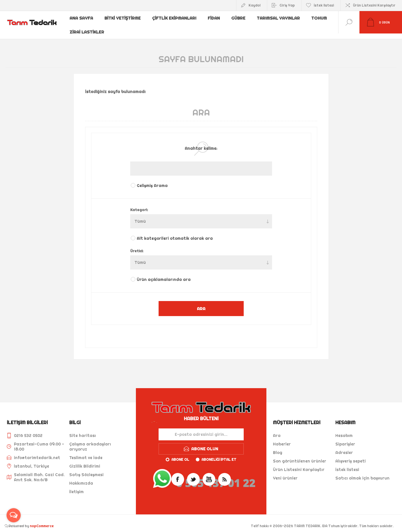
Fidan (215, 18)
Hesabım (344, 430)
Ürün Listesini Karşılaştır (374, 5)
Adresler (344, 447)
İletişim (76, 486)
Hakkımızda (81, 478)
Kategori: (139, 204)
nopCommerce (42, 521)
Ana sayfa (82, 18)
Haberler (282, 439)
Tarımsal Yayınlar (280, 18)
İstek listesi (347, 464)
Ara (277, 430)
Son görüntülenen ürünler (300, 456)
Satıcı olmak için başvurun (362, 473)
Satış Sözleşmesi (86, 469)
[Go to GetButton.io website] (14, 526)
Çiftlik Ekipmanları (175, 18)
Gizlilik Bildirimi (85, 461)
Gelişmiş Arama (152, 180)
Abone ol (180, 454)
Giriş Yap (287, 5)
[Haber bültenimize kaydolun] (201, 429)
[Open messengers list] (14, 515)
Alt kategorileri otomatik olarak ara (175, 233)
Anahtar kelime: (201, 143)
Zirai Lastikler (87, 27)
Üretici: (137, 245)
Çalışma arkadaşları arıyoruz (90, 441)
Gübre (240, 18)
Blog (278, 447)
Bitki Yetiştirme (123, 18)
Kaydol (254, 5)
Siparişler (345, 439)
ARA (201, 303)
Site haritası (83, 430)
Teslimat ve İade (86, 452)
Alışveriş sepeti (351, 456)
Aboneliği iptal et (219, 454)
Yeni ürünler (285, 473)
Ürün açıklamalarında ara (164, 274)
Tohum (321, 18)
